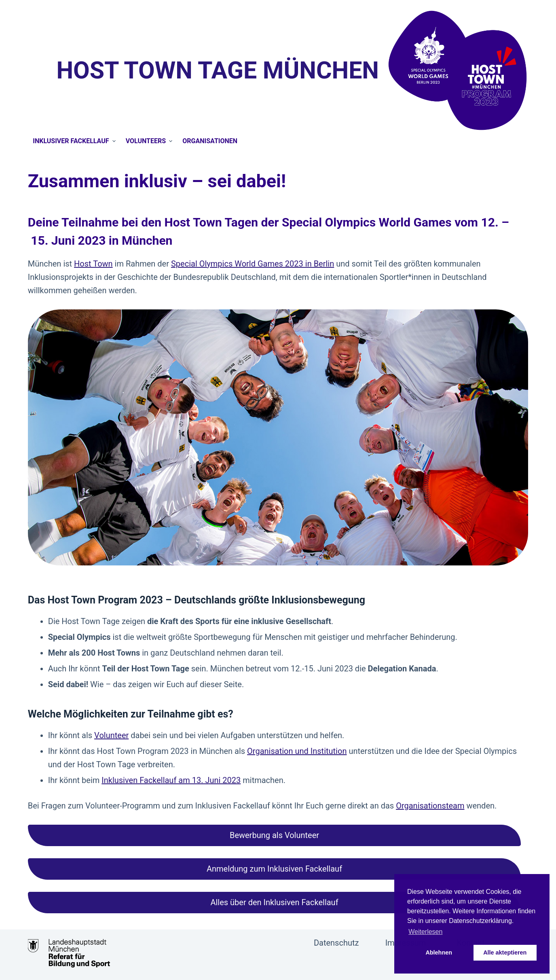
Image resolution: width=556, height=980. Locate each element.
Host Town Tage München (218, 70)
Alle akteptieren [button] (505, 952)
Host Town (93, 264)
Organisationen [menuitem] (210, 141)
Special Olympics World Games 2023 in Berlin (253, 264)
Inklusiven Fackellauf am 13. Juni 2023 (171, 780)
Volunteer (111, 735)
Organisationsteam (430, 806)
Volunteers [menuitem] (150, 141)
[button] (275, 835)
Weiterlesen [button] (425, 932)
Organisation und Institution (297, 751)
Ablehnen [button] (439, 952)
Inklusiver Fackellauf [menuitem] (75, 141)
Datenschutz (336, 943)
